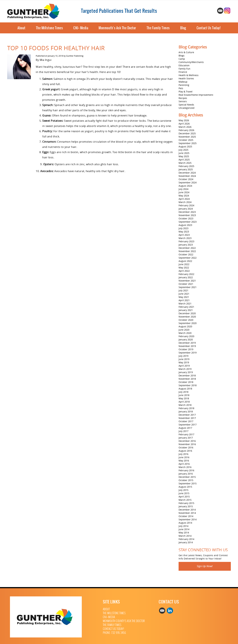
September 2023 (188, 222)
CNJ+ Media (81, 28)
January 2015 (186, 506)
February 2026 (186, 130)
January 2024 (186, 209)
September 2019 (188, 353)
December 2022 (187, 248)
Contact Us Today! (209, 28)
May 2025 (184, 156)
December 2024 (187, 173)
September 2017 (188, 425)
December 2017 (187, 415)
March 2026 (185, 127)
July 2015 (183, 490)
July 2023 (183, 228)
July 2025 (183, 150)
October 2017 (186, 421)
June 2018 (184, 395)
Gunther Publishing (75, 56)
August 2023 (185, 225)
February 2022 (186, 274)
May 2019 (184, 362)
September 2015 (188, 483)
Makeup (183, 82)
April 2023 (184, 235)
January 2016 (186, 474)
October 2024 (186, 179)
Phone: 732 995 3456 (114, 633)
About (21, 28)
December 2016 (187, 441)
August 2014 (185, 523)
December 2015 (187, 477)
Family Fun (184, 69)
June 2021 (184, 294)
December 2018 (187, 375)
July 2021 (183, 290)
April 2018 (184, 402)
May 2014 (184, 533)
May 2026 (184, 120)
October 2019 (186, 349)
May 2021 (184, 297)
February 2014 (186, 539)
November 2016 (187, 444)
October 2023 (186, 218)
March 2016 (185, 467)
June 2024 (184, 192)
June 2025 (184, 153)
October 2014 (186, 516)
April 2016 (184, 464)
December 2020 (187, 313)
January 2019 (186, 372)
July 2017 (183, 431)
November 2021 (187, 281)
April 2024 (184, 199)
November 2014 (187, 513)
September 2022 (188, 258)
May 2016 (184, 461)
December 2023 (187, 212)
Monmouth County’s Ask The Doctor (124, 621)
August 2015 (185, 487)
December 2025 (187, 133)
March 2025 (185, 163)
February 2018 (186, 408)
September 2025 (188, 143)
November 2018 (187, 379)
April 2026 (184, 124)
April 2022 (184, 271)
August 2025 (185, 146)
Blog (183, 28)
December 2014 (187, 510)
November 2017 (187, 418)
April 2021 (184, 300)
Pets (181, 88)
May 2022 (184, 268)
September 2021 (188, 287)
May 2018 (184, 398)
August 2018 (185, 389)
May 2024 (184, 196)
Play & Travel (186, 92)
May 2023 (184, 232)
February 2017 (186, 434)
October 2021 (186, 284)
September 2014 (188, 519)
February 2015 (186, 503)
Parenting (184, 85)
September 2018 (188, 385)
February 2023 (186, 241)
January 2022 (186, 277)
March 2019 (185, 369)
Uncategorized (186, 108)
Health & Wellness (189, 75)
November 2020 (187, 317)
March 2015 (185, 500)
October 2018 (186, 382)
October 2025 (186, 140)
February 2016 (186, 470)
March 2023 (185, 238)
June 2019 (184, 359)
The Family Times (158, 28)
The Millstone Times (49, 28)
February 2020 (186, 336)
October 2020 (186, 320)
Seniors (183, 101)
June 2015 (184, 493)
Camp (182, 59)
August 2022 (185, 261)
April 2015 (184, 497)
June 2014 (184, 529)
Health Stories (186, 78)
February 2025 (186, 166)
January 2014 (186, 542)
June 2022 (184, 264)
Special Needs (186, 105)
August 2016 (185, 451)
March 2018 (185, 405)
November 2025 (187, 137)
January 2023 (186, 245)
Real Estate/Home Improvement (196, 95)
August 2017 (185, 428)
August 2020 (185, 326)
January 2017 (186, 438)
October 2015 (186, 480)
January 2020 (186, 340)
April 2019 (184, 366)
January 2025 (186, 169)
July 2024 (183, 189)
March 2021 (185, 304)
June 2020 (184, 330)
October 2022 (186, 254)
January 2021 (186, 310)
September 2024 (188, 182)
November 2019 (187, 346)
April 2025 (184, 160)
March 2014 (185, 536)
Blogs (182, 56)
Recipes (183, 98)
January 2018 (186, 411)
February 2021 (186, 307)
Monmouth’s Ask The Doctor (117, 28)
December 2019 (187, 343)
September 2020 (188, 323)
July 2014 (183, 526)
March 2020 (185, 333)
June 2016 (184, 457)
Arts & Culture (186, 52)
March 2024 (185, 202)
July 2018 (183, 392)
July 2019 (183, 356)
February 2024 (186, 205)
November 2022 (187, 251)
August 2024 (185, 186)
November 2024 (187, 176)
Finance (183, 72)
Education (184, 65)
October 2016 (186, 447)
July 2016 (183, 454)
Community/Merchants (191, 62)
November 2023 (187, 215)
